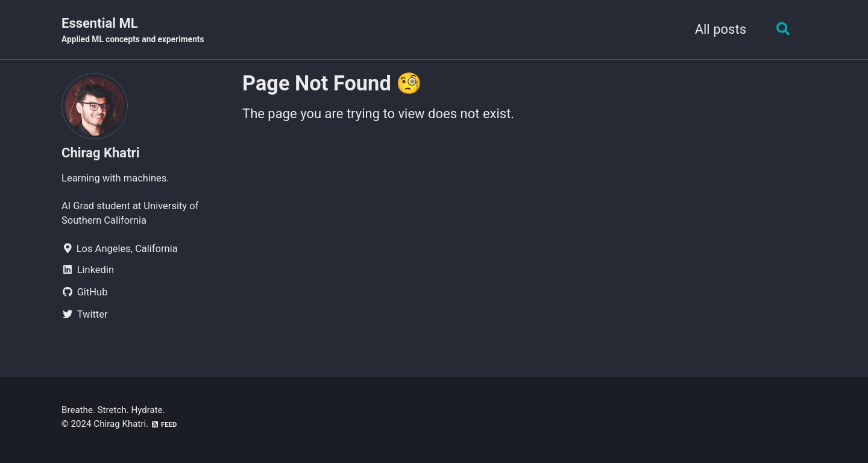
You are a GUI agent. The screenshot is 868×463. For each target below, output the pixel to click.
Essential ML (133, 31)
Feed (164, 424)
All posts (721, 29)
